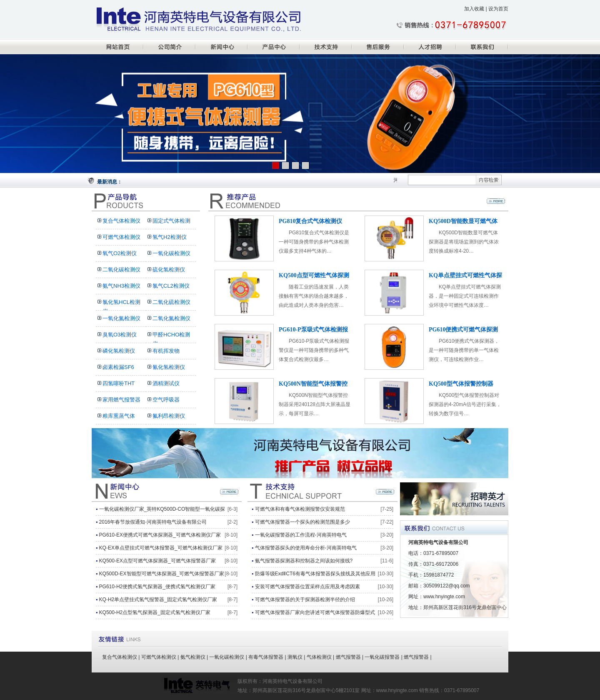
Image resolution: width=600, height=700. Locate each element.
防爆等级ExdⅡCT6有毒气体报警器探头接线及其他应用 (315, 574)
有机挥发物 (166, 351)
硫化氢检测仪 (169, 270)
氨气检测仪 (193, 657)
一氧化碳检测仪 (171, 253)
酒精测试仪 (166, 383)
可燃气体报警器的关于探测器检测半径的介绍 (305, 600)
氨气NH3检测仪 (121, 286)
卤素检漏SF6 (118, 367)
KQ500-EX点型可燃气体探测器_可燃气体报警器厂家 (157, 561)
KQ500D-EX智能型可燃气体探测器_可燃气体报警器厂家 (162, 574)
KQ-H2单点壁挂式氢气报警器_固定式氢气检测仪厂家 (158, 600)
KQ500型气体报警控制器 (461, 384)
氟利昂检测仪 (169, 416)
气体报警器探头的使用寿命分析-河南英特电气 (306, 548)
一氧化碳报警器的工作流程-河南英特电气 (301, 535)
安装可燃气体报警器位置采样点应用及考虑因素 (307, 587)
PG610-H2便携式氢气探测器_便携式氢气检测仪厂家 (157, 587)
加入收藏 (474, 9)
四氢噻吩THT (119, 383)
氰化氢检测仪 (169, 367)
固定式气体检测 (171, 221)
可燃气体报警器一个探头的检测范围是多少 (302, 522)
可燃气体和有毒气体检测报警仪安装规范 (300, 509)
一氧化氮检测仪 (121, 318)
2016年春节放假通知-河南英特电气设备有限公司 (153, 522)
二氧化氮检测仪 (171, 318)
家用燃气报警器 (121, 400)
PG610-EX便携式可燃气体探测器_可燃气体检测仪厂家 (160, 535)
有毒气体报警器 (266, 657)
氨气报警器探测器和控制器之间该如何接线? (304, 561)
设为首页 (498, 9)
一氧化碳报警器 (382, 657)
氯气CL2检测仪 (171, 286)
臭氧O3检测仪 (120, 335)
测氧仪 (295, 657)
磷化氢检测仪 (119, 351)
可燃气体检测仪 (121, 237)
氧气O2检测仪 (120, 253)
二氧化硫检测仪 (171, 302)
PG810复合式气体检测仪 (310, 221)
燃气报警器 (348, 657)
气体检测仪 (319, 657)
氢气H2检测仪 (170, 237)
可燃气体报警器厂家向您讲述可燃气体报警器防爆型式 (315, 612)
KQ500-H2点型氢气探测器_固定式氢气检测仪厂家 (155, 612)
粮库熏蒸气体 (119, 416)
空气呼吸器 (166, 400)
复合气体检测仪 (121, 221)
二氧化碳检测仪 (121, 270)
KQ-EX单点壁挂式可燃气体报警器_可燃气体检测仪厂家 (161, 548)
